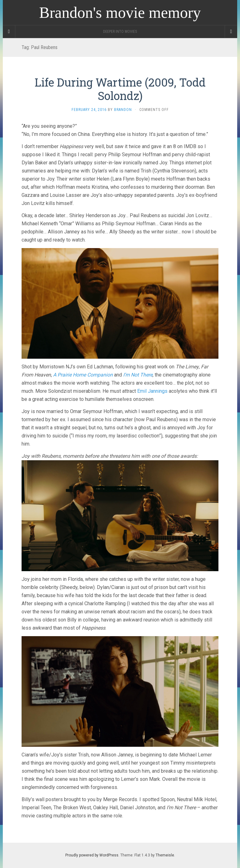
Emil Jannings (152, 391)
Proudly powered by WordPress (92, 855)
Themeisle (165, 855)
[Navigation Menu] (231, 32)
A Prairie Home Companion (83, 375)
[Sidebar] (9, 32)
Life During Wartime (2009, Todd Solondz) (120, 89)
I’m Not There (138, 375)
